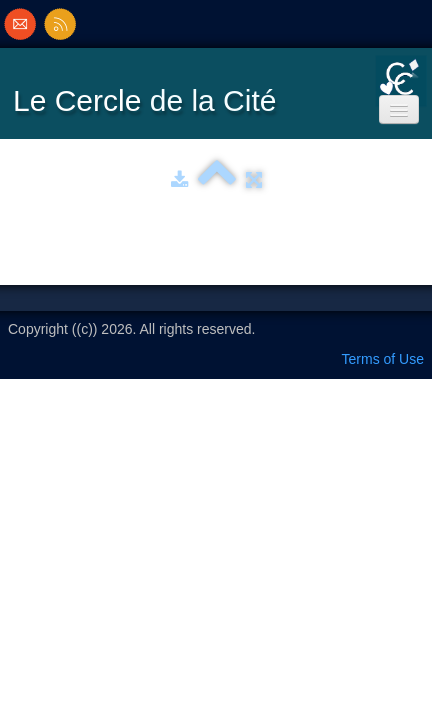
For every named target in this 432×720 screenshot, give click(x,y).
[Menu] (399, 109)
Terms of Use (383, 359)
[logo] (149, 93)
